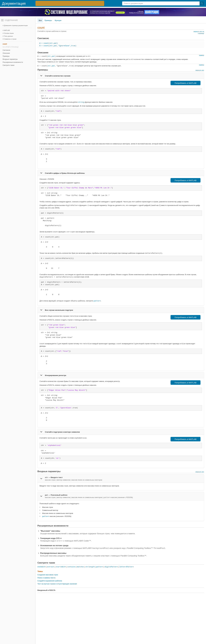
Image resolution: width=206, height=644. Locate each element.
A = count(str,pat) (49, 43)
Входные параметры (10, 59)
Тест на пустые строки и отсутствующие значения (57, 584)
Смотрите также (9, 65)
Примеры (6, 56)
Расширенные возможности (13, 62)
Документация (14, 3)
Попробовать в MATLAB (186, 83)
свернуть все (200, 70)
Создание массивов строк (48, 575)
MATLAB (7, 30)
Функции (58, 20)
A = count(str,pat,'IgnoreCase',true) (58, 46)
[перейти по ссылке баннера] (70, 3)
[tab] (121, 76)
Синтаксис (6, 50)
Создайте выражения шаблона (50, 581)
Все (40, 20)
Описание (6, 53)
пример (202, 55)
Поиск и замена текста (46, 578)
